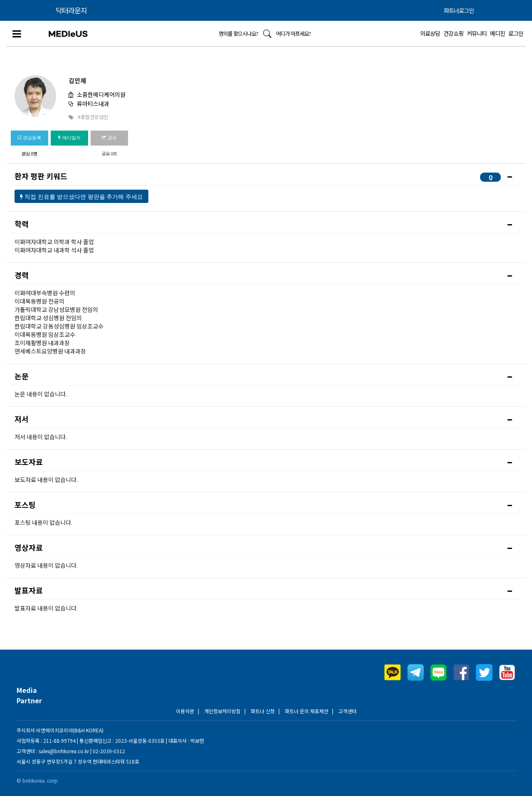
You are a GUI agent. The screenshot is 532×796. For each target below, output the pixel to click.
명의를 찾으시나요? (238, 33)
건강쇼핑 (453, 33)
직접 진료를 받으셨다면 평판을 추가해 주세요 (81, 197)
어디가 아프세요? (293, 33)
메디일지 (69, 138)
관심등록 (29, 138)
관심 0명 (30, 153)
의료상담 (430, 33)
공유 (109, 138)
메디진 (498, 33)
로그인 (516, 33)
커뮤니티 (477, 33)
